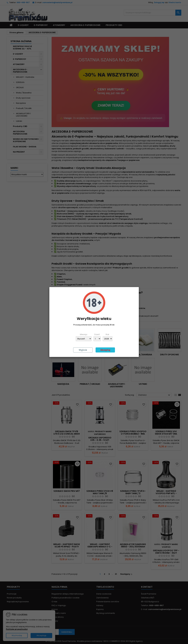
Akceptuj (105, 350)
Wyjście (83, 350)
